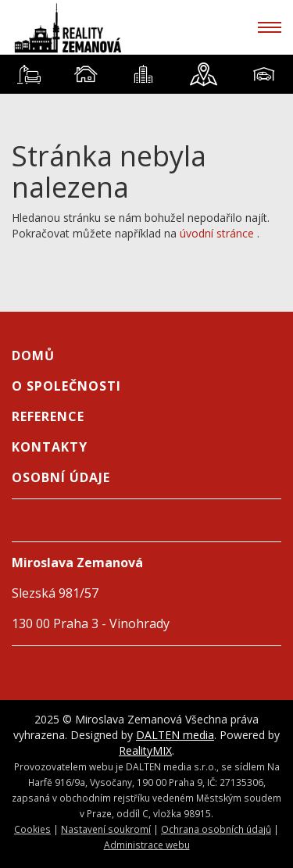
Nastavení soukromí (106, 829)
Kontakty (50, 447)
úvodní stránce (217, 233)
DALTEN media (175, 735)
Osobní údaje (61, 477)
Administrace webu (147, 845)
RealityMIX (145, 750)
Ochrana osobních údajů (216, 829)
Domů (33, 355)
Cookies (32, 829)
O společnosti (66, 386)
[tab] (29, 74)
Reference (48, 416)
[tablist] (146, 74)
